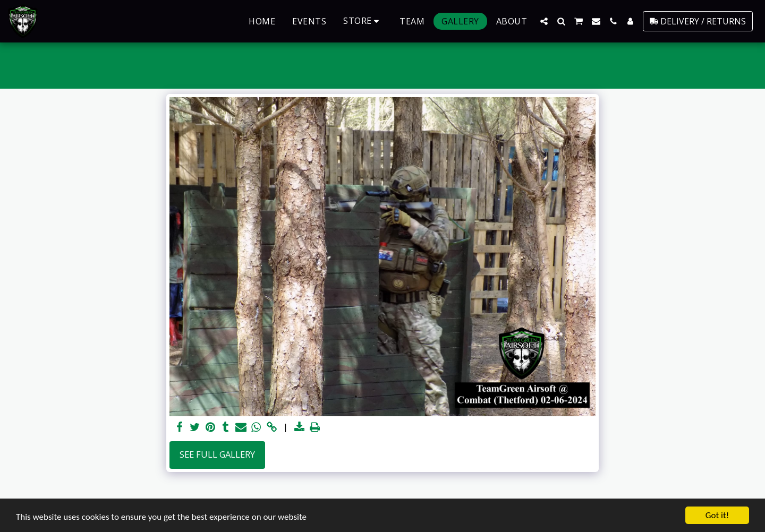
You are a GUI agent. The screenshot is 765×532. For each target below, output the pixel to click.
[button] (544, 21)
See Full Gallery (217, 454)
